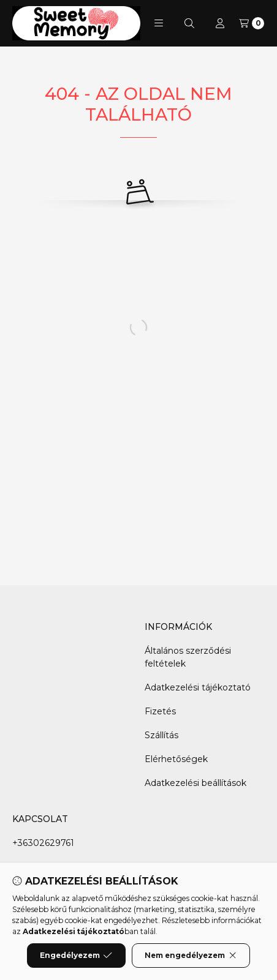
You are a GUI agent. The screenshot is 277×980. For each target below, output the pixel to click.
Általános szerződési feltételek (188, 657)
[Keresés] (189, 23)
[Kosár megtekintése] (252, 23)
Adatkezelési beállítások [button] (195, 783)
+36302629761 (43, 843)
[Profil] (220, 23)
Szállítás (161, 735)
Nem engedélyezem (191, 956)
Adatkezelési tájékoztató (198, 687)
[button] (159, 23)
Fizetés (160, 711)
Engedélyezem (76, 956)
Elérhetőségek (176, 759)
